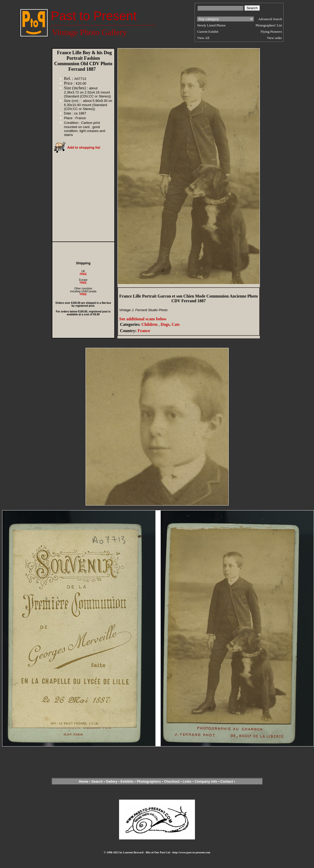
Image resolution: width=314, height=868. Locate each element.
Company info (206, 781)
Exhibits (127, 781)
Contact (227, 781)
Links (187, 781)
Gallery (111, 781)
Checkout (172, 781)
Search (97, 781)
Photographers (149, 781)
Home (83, 781)
